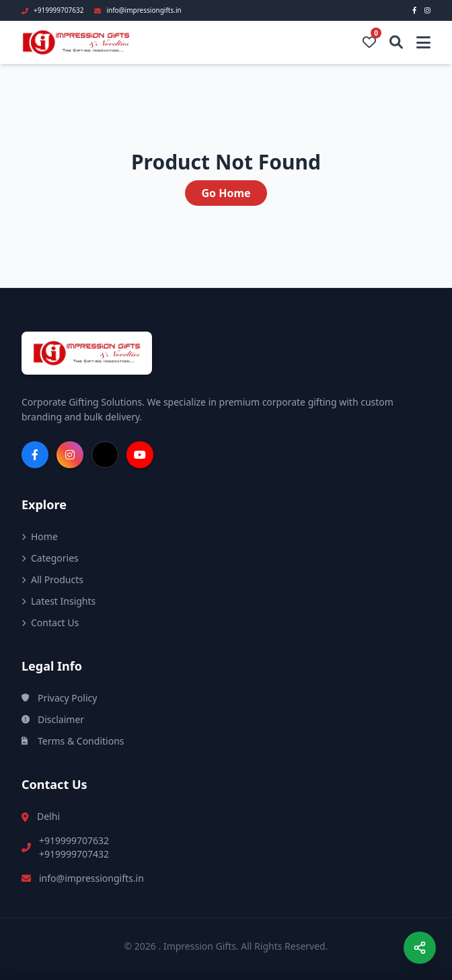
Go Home (226, 193)
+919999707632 (74, 840)
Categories (50, 558)
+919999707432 (74, 854)
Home (40, 536)
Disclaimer (53, 719)
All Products (52, 579)
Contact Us (50, 623)
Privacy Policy (59, 698)
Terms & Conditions (73, 741)
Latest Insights (59, 601)
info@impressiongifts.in (91, 878)
